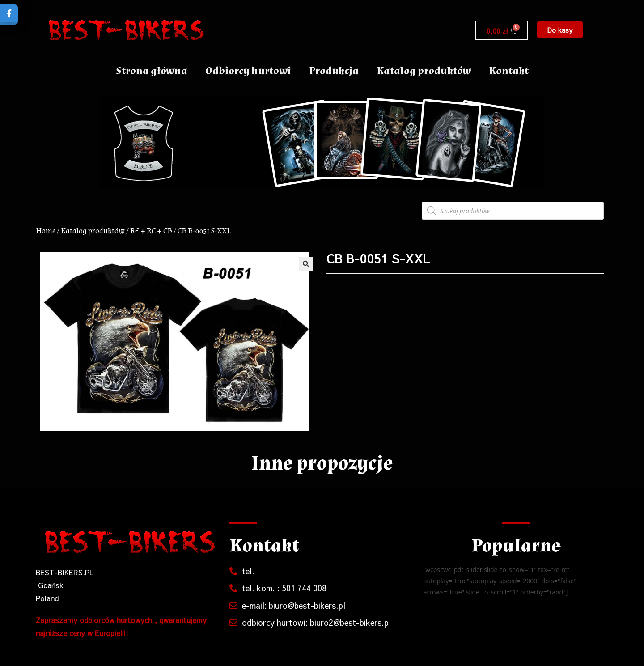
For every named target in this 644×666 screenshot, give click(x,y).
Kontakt (509, 71)
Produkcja (334, 71)
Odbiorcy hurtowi (248, 71)
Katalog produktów (424, 71)
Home (46, 231)
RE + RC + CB (151, 231)
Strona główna (152, 71)
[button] (560, 30)
